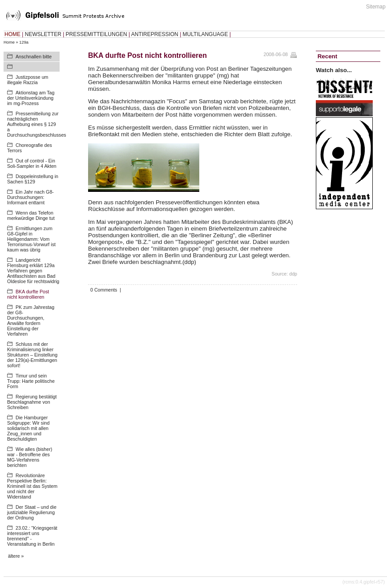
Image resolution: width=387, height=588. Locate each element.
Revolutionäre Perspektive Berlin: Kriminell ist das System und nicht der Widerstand (32, 486)
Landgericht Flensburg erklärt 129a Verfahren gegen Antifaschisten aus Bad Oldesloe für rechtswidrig (33, 271)
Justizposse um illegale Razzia (28, 80)
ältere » (16, 556)
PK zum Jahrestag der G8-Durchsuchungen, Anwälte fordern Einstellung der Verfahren (31, 320)
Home (9, 42)
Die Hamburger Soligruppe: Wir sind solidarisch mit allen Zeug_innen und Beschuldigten (28, 428)
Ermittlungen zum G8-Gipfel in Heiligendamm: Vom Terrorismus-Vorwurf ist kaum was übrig (31, 239)
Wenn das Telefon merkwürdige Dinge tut (31, 215)
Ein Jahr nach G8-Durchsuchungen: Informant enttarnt (30, 197)
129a (24, 42)
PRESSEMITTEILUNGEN (97, 34)
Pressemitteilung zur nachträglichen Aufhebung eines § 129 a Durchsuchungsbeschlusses (37, 124)
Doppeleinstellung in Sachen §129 (33, 179)
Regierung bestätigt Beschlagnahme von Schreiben (32, 402)
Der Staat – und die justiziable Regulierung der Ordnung (32, 512)
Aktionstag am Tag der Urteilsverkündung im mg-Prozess (31, 98)
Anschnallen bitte (34, 57)
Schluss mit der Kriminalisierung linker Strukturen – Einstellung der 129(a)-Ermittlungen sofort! (32, 355)
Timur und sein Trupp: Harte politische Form (31, 381)
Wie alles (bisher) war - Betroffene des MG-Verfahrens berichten (30, 457)
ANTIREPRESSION (155, 34)
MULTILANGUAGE (206, 34)
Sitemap (376, 7)
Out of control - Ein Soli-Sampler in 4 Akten (32, 163)
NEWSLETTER (43, 34)
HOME (12, 34)
